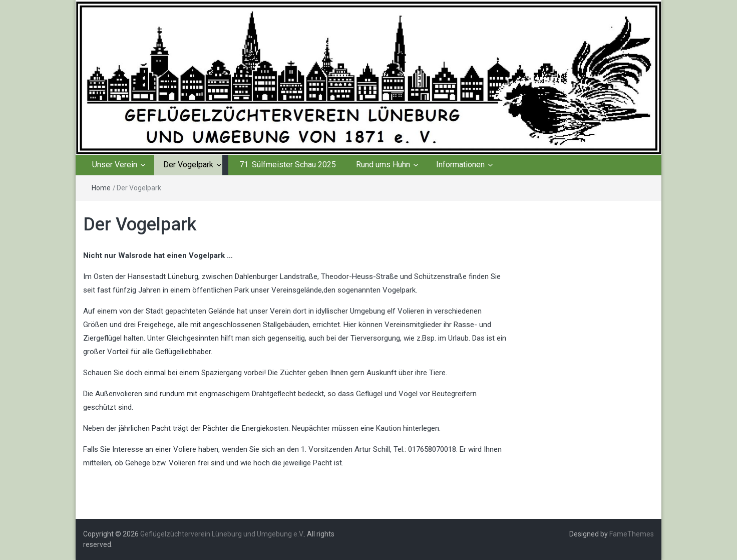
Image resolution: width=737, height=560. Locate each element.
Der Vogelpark (188, 165)
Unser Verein (115, 165)
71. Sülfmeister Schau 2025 (288, 165)
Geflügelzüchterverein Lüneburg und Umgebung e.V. (222, 534)
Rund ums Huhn (383, 165)
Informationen (460, 165)
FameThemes (632, 534)
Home (101, 188)
